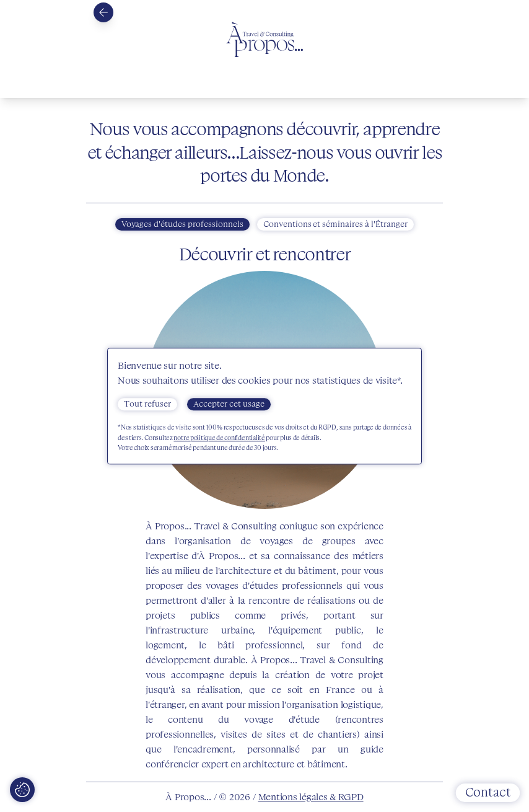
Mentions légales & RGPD (311, 797)
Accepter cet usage (229, 404)
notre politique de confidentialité (219, 438)
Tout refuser (147, 404)
